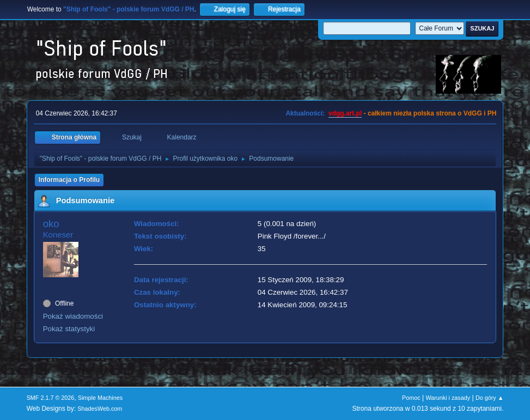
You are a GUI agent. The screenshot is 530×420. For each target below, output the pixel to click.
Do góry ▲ (489, 398)
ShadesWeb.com (100, 409)
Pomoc (411, 398)
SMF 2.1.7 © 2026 (51, 398)
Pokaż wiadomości (73, 316)
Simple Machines (100, 398)
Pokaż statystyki (69, 329)
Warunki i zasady (448, 398)
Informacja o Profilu (69, 180)
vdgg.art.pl (345, 113)
